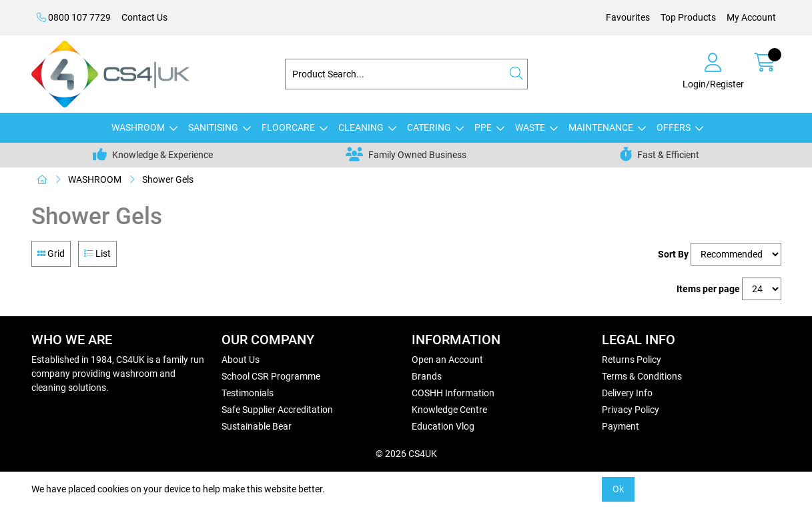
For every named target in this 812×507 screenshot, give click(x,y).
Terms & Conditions (642, 376)
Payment (621, 426)
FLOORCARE (288, 127)
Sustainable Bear (257, 426)
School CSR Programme (271, 376)
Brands (427, 376)
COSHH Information (453, 393)
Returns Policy (632, 360)
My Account (751, 17)
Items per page (708, 289)
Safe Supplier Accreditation (277, 410)
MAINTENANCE (601, 127)
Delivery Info (627, 393)
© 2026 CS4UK (406, 454)
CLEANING (361, 127)
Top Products (688, 17)
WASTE (530, 127)
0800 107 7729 (74, 17)
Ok (618, 489)
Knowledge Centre (449, 410)
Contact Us (144, 17)
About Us (241, 360)
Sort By (673, 254)
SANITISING (213, 127)
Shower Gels (168, 179)
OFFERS (674, 127)
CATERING (429, 127)
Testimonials (248, 393)
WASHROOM (138, 127)
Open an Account (447, 360)
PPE (483, 127)
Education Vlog (443, 426)
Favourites (628, 17)
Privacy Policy (631, 410)
